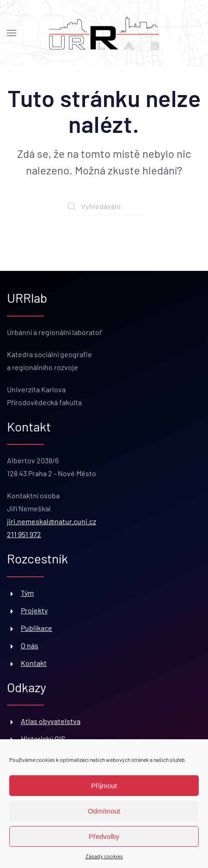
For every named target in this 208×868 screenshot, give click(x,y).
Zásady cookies (104, 856)
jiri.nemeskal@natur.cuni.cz (52, 521)
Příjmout (104, 786)
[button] (12, 33)
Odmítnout (104, 811)
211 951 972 (24, 534)
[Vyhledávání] (104, 206)
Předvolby (104, 836)
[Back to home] (104, 33)
